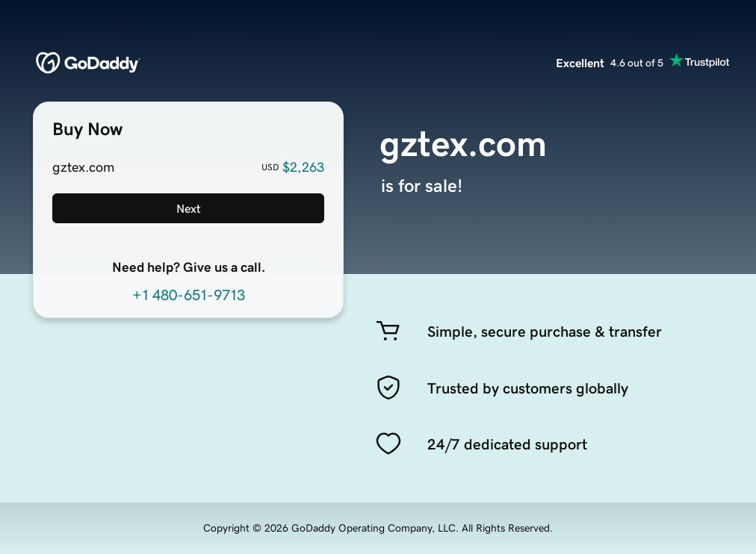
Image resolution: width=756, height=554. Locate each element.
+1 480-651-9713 (189, 295)
